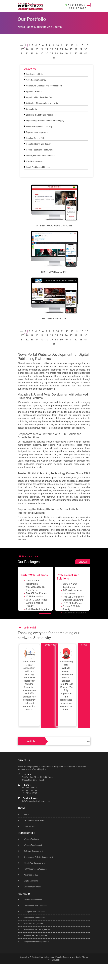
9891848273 (77, 5)
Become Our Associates (34, 820)
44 (86, 53)
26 (66, 49)
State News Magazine (54, 272)
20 (37, 49)
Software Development (33, 851)
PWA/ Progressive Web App (35, 869)
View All (83, 562)
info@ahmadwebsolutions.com (36, 801)
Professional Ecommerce (34, 918)
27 (71, 49)
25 (61, 49)
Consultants (31, 109)
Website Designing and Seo (67, 957)
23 (52, 49)
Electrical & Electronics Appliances (41, 115)
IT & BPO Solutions (34, 161)
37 (52, 53)
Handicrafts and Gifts (36, 138)
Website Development (33, 845)
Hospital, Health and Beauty (38, 144)
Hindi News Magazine (54, 319)
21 (42, 49)
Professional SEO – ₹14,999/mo (37, 930)
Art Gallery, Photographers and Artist (42, 103)
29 (81, 49)
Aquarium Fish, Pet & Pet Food (39, 97)
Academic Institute (34, 74)
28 (76, 49)
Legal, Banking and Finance (38, 167)
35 (42, 53)
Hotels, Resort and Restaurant (39, 150)
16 (87, 45)
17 (22, 49)
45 (54, 58)
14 (77, 45)
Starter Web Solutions (33, 900)
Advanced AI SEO (31, 875)
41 (71, 53)
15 (82, 45)
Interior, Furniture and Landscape (41, 156)
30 (86, 49)
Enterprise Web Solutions (34, 912)
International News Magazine (54, 226)
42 (76, 53)
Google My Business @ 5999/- (36, 941)
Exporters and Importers (37, 132)
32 (27, 53)
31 (22, 53)
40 (66, 53)
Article (31, 741)
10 (57, 45)
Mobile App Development (34, 863)
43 (81, 53)
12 (67, 45)
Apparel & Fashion (34, 92)
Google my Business (32, 887)
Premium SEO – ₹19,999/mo (36, 935)
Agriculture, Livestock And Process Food (44, 86)
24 (56, 49)
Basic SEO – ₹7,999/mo (34, 924)
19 (32, 49)
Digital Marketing (31, 881)
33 (32, 53)
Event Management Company (39, 126)
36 (47, 53)
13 (72, 45)
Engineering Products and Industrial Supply (45, 121)
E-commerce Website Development (38, 857)
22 (47, 49)
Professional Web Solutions (35, 906)
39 (61, 53)
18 (27, 49)
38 (56, 53)
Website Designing (32, 839)
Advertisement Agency (36, 80)
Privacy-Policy (30, 826)
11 (62, 45)
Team (26, 814)
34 (37, 53)
